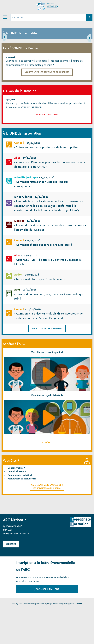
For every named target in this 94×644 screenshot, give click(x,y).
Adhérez (47, 442)
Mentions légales (43, 604)
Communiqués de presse (16, 534)
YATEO (79, 604)
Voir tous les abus (47, 115)
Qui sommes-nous (13, 526)
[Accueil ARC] (47, 6)
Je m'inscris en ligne (47, 589)
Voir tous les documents (47, 328)
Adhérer (11, 544)
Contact (7, 530)
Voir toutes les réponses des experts (47, 72)
